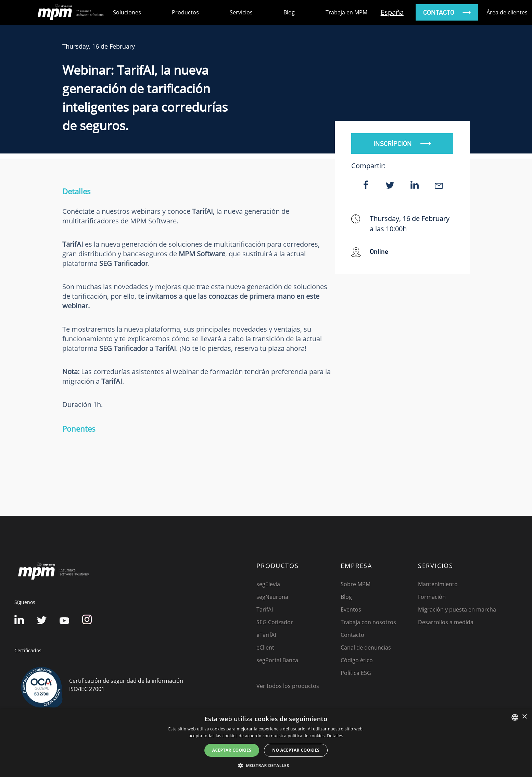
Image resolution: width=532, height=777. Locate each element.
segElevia (268, 584)
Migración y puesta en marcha (457, 609)
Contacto (352, 635)
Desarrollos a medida (446, 622)
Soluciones (127, 12)
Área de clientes (507, 12)
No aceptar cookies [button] (296, 750)
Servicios (241, 12)
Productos (185, 12)
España (392, 12)
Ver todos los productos (288, 686)
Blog (289, 12)
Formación (432, 597)
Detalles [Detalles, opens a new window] (335, 736)
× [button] (524, 717)
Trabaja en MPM (346, 12)
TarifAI (265, 609)
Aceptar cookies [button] (232, 750)
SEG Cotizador (275, 622)
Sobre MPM (356, 584)
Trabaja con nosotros (368, 622)
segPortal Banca (277, 660)
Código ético (357, 660)
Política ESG (356, 673)
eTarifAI (266, 635)
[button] (266, 765)
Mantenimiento (438, 584)
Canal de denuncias (366, 647)
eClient (265, 647)
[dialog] (266, 743)
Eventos (351, 609)
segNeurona (272, 597)
